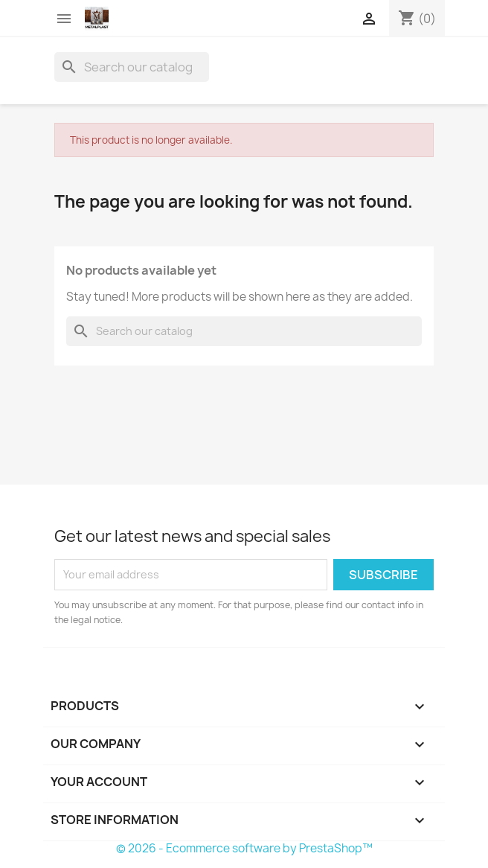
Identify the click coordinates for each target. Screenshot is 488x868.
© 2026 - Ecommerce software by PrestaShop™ (244, 848)
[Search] (132, 67)
